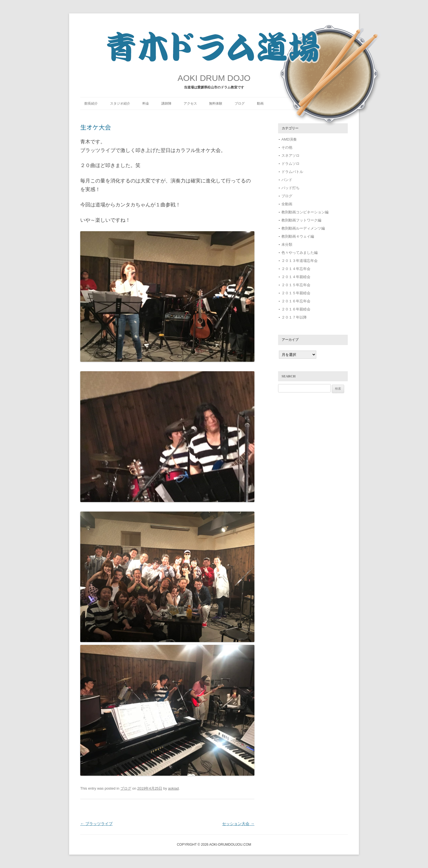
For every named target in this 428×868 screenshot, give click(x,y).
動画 (260, 103)
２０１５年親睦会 (296, 293)
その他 (287, 147)
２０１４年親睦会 (296, 277)
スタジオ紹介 (120, 103)
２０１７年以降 (294, 317)
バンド (287, 180)
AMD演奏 (289, 139)
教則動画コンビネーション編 (305, 212)
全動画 (287, 204)
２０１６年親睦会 (296, 309)
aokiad (173, 788)
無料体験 (216, 103)
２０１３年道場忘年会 (301, 261)
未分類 (287, 244)
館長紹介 (91, 103)
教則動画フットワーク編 (301, 220)
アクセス (190, 103)
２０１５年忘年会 (296, 285)
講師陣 (166, 103)
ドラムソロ (290, 164)
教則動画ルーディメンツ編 (303, 228)
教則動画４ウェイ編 (298, 236)
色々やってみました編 (300, 253)
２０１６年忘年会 (296, 301)
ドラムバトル (292, 172)
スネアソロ (290, 155)
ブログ (240, 103)
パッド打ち (290, 188)
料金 (146, 103)
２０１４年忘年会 (296, 269)
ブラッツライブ (96, 824)
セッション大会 (238, 824)
